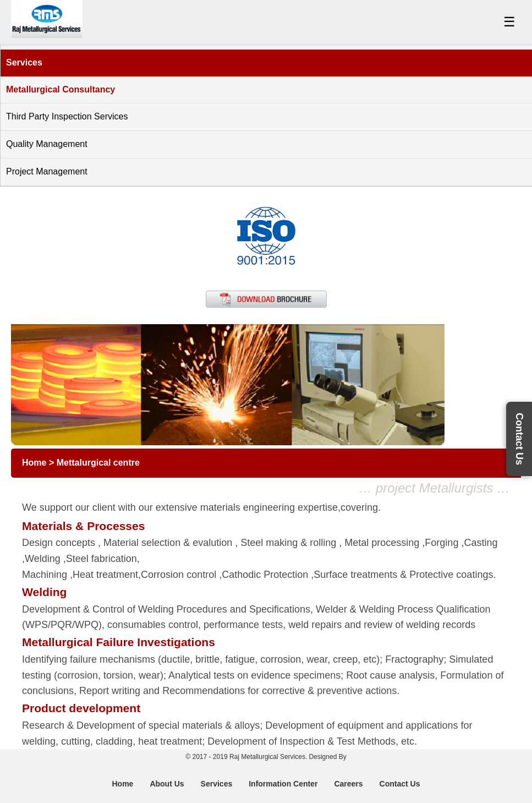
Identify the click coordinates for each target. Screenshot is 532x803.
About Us (167, 784)
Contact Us (400, 784)
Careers (348, 784)
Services (217, 784)
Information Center (283, 784)
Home (122, 784)
